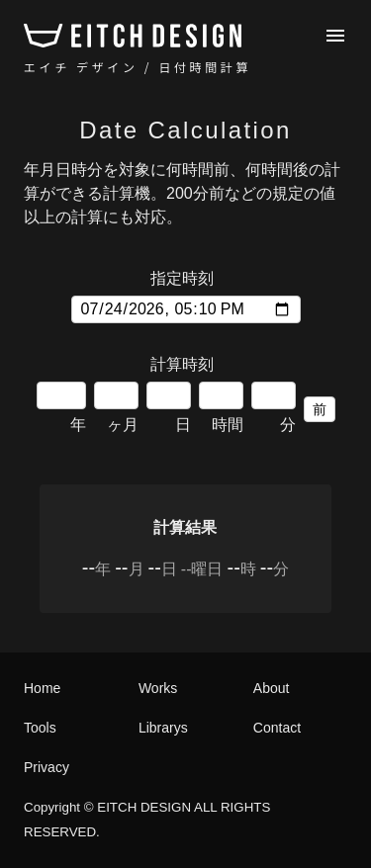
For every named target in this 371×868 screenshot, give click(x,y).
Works (158, 688)
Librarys (163, 728)
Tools (40, 728)
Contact (277, 728)
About (272, 688)
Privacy (46, 767)
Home (42, 688)
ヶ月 (116, 407)
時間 (221, 407)
